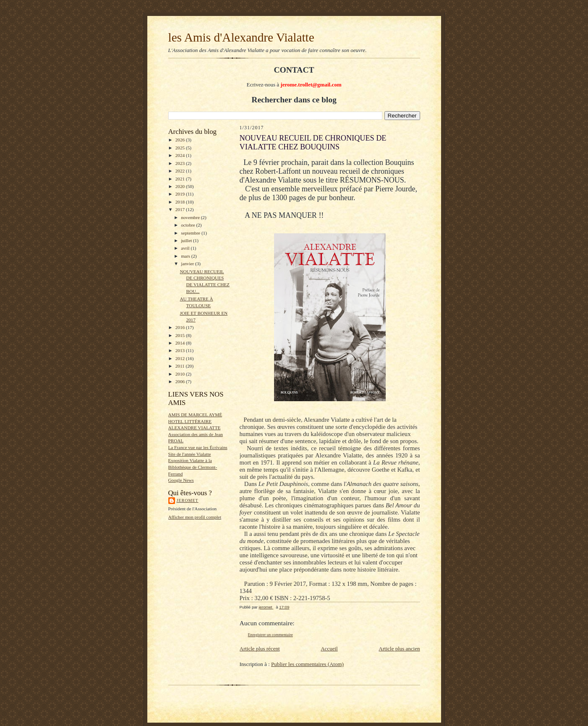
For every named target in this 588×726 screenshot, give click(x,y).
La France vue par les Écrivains (198, 447)
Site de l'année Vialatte (190, 454)
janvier (188, 264)
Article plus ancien (399, 649)
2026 (181, 140)
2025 (181, 148)
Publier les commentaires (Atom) (307, 664)
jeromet (188, 500)
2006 (181, 381)
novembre (191, 217)
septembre (191, 233)
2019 (181, 194)
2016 (181, 327)
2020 (181, 186)
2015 (181, 335)
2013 (181, 350)
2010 (181, 374)
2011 (181, 366)
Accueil (329, 649)
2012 (181, 358)
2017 (181, 209)
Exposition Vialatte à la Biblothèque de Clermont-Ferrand (193, 467)
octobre (188, 225)
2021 (181, 179)
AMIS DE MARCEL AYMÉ (195, 415)
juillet (187, 240)
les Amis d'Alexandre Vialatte (241, 37)
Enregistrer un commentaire (270, 635)
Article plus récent (260, 649)
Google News (181, 480)
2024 (181, 155)
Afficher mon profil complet (195, 517)
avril (186, 248)
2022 (181, 171)
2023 (181, 163)
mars (186, 256)
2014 (181, 343)
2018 (181, 202)
